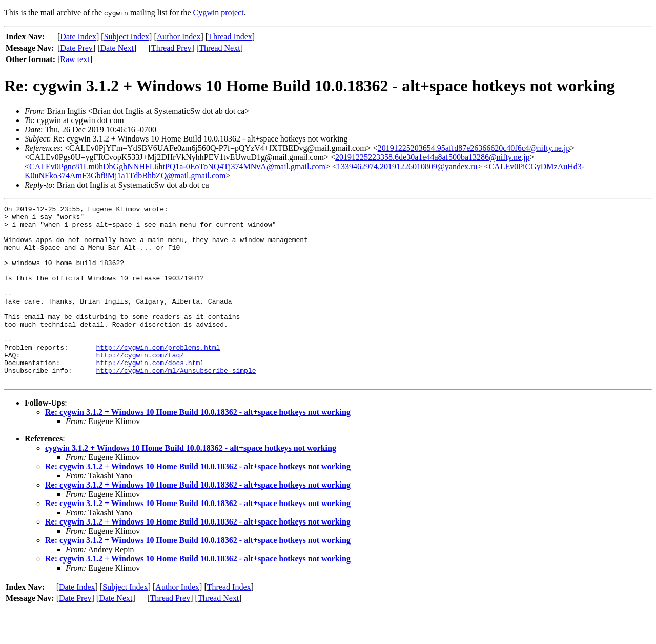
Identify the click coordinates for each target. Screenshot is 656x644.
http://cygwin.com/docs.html (150, 395)
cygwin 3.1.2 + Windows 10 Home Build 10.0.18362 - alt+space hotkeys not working (191, 483)
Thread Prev (171, 48)
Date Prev (76, 48)
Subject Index (127, 37)
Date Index (78, 37)
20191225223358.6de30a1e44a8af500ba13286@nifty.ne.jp (432, 157)
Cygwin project (219, 13)
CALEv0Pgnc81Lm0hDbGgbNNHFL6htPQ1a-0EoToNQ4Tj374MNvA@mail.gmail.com (177, 166)
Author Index (179, 37)
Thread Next (219, 48)
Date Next (117, 48)
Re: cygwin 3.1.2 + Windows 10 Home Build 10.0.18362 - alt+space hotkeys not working (198, 447)
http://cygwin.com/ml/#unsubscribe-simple (176, 404)
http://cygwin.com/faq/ (140, 386)
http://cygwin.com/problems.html (158, 376)
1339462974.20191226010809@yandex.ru (407, 166)
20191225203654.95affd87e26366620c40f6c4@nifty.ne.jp (474, 148)
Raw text (75, 59)
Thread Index (230, 37)
